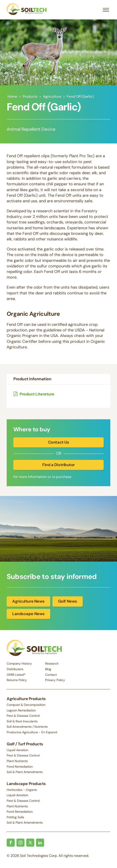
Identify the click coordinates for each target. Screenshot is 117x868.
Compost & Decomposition (26, 705)
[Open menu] (106, 10)
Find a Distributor (58, 465)
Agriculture (52, 96)
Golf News (68, 601)
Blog (48, 669)
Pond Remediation (20, 767)
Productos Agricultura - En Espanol (32, 732)
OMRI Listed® (16, 675)
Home (12, 96)
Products (30, 96)
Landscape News (28, 614)
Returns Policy (17, 680)
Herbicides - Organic (22, 790)
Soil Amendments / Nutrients (27, 727)
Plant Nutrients (17, 761)
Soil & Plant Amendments (25, 772)
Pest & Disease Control (23, 716)
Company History (19, 663)
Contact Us (59, 442)
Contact (51, 675)
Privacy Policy (55, 680)
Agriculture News (28, 601)
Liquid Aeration (17, 750)
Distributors (15, 669)
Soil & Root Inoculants (22, 721)
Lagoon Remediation (21, 710)
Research (52, 663)
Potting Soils (15, 817)
